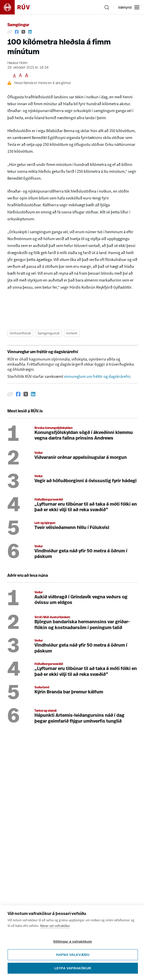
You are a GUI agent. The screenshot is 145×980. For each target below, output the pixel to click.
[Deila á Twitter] (23, 32)
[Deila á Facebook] (17, 32)
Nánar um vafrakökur (55, 937)
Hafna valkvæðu (73, 966)
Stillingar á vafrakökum (72, 952)
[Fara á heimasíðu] (19, 7)
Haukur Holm (17, 63)
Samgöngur (18, 25)
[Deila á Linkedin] (30, 32)
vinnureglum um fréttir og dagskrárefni (97, 376)
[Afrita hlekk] (10, 32)
